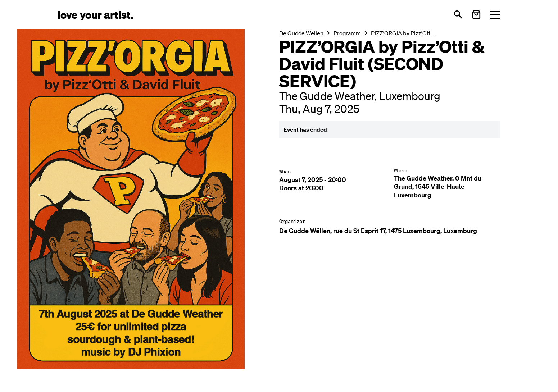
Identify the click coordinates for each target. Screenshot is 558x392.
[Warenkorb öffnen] (476, 14)
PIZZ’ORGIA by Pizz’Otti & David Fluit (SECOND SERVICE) (405, 33)
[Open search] (458, 14)
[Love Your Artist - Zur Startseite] (96, 14)
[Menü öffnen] (495, 15)
